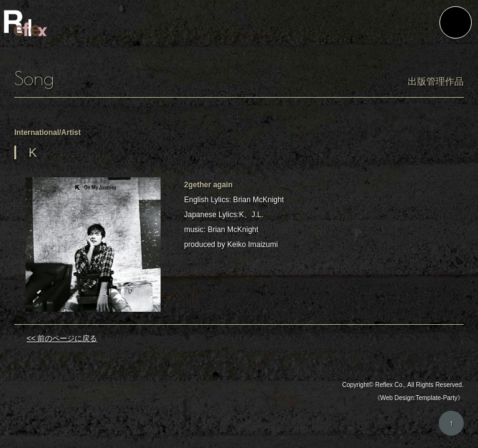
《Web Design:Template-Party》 (419, 399)
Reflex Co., (391, 385)
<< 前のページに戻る (62, 339)
